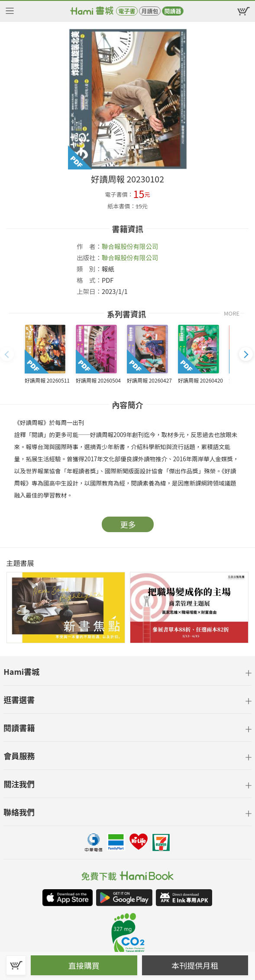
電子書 (127, 11)
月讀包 (150, 11)
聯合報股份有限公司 (130, 246)
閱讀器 (173, 11)
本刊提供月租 (195, 965)
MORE (232, 313)
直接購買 (84, 965)
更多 (128, 524)
